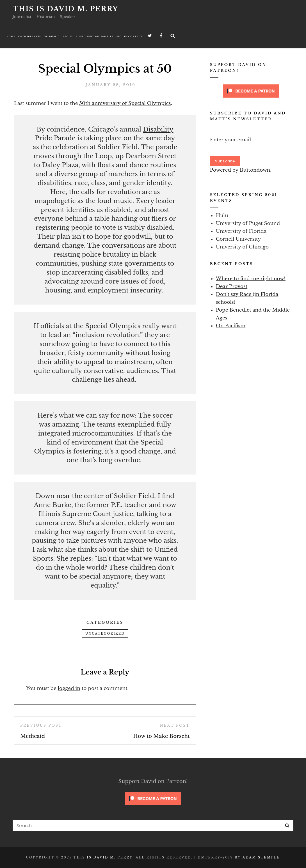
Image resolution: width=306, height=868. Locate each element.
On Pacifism (231, 326)
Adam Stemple (261, 857)
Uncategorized (105, 634)
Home (11, 36)
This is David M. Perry (65, 9)
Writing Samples (100, 36)
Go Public (52, 36)
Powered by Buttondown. (241, 170)
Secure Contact (130, 36)
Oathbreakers (29, 36)
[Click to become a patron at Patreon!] (251, 91)
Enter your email (231, 140)
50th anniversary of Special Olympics (125, 103)
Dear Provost (232, 286)
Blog (80, 36)
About (68, 36)
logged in (69, 688)
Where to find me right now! (251, 279)
